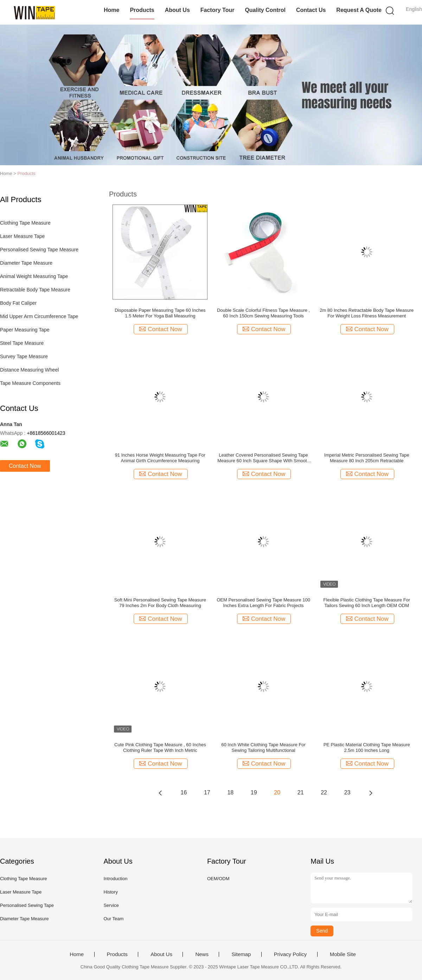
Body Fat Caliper (18, 303)
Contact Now (25, 466)
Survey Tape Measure (24, 356)
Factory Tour (218, 10)
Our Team (113, 919)
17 (207, 792)
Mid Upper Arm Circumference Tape (39, 316)
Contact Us (311, 10)
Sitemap (241, 954)
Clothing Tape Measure (25, 223)
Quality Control (265, 10)
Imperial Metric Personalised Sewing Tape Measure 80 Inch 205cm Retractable (367, 458)
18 (230, 792)
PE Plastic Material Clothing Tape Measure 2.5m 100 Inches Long (367, 747)
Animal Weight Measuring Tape (34, 276)
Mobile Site (343, 954)
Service (111, 905)
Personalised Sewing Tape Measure (39, 250)
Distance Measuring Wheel (29, 370)
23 (347, 792)
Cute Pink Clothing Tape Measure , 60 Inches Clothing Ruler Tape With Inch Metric (160, 747)
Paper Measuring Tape (25, 330)
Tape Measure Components (30, 383)
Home (111, 10)
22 (324, 792)
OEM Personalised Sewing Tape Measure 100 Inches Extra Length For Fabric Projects (263, 603)
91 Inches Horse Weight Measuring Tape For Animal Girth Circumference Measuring (160, 458)
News (202, 954)
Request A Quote (359, 10)
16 (184, 792)
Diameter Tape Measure (26, 263)
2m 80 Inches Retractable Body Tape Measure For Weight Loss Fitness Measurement (367, 313)
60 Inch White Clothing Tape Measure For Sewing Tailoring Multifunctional (263, 747)
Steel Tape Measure (22, 343)
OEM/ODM (218, 879)
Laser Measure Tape (22, 236)
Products (142, 10)
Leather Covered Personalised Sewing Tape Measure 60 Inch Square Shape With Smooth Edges (263, 458)
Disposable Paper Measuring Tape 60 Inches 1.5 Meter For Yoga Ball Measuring (160, 313)
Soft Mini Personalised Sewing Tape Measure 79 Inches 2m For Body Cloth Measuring (160, 603)
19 (254, 792)
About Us (177, 10)
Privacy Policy (290, 954)
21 (301, 792)
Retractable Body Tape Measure (35, 290)
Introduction (115, 879)
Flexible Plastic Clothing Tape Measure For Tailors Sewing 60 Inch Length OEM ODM (367, 603)
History (110, 892)
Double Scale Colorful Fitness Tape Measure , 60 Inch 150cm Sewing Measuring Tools (263, 313)
